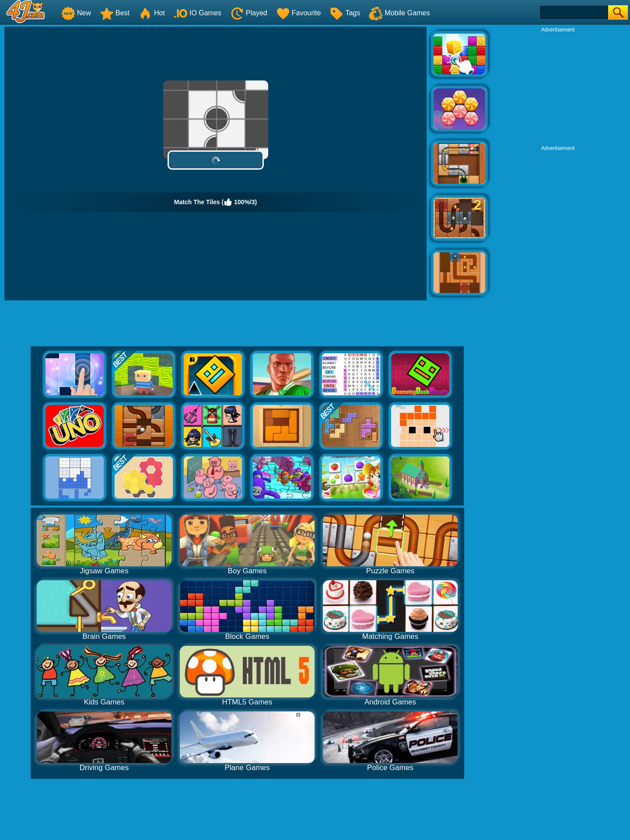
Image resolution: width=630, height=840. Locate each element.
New (76, 13)
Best (115, 13)
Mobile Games (399, 13)
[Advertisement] (558, 88)
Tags (345, 13)
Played (249, 13)
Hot (152, 13)
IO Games (198, 13)
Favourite (299, 13)
